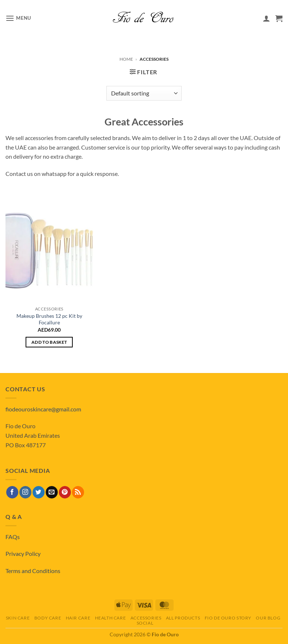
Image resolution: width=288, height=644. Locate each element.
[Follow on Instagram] (25, 492)
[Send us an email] (52, 492)
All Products (183, 618)
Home (126, 59)
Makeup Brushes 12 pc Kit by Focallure (49, 319)
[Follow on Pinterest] (65, 492)
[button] (18, 18)
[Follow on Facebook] (12, 492)
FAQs (13, 537)
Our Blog (268, 618)
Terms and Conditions (33, 571)
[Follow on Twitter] (39, 492)
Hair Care (78, 618)
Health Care (111, 618)
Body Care (48, 618)
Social (145, 623)
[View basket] (279, 18)
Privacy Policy (23, 553)
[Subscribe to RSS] (78, 492)
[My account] (266, 18)
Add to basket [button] (49, 342)
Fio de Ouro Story (228, 618)
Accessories (146, 618)
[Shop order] (144, 93)
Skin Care (18, 618)
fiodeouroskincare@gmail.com (43, 409)
